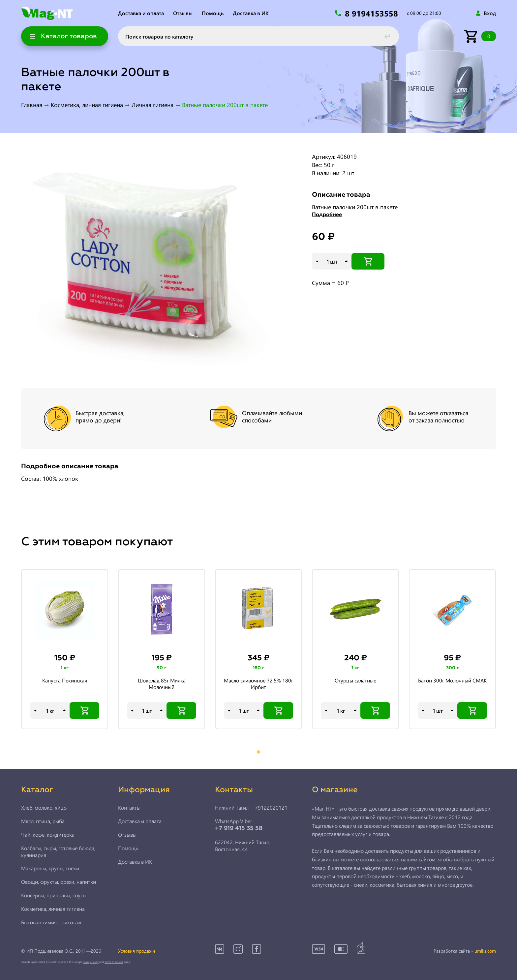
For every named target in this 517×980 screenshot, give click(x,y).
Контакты (129, 808)
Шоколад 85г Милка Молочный (162, 684)
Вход (490, 13)
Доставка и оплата (141, 13)
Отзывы (183, 13)
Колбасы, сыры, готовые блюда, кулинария (58, 852)
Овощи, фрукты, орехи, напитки (59, 882)
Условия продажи (137, 951)
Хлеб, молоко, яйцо (44, 808)
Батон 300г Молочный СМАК (452, 680)
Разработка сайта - (465, 951)
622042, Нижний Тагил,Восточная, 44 (242, 846)
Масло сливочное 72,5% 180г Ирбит (258, 684)
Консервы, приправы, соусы (54, 895)
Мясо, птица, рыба (43, 821)
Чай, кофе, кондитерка (48, 835)
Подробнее (327, 215)
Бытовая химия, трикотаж (51, 922)
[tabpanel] (65, 649)
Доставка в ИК (251, 13)
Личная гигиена (152, 105)
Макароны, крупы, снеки (50, 868)
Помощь (213, 13)
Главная (32, 105)
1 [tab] (258, 752)
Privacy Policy (91, 962)
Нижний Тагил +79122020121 (251, 808)
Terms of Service (114, 962)
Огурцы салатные (355, 680)
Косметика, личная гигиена (87, 105)
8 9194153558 (373, 13)
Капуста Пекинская (65, 680)
